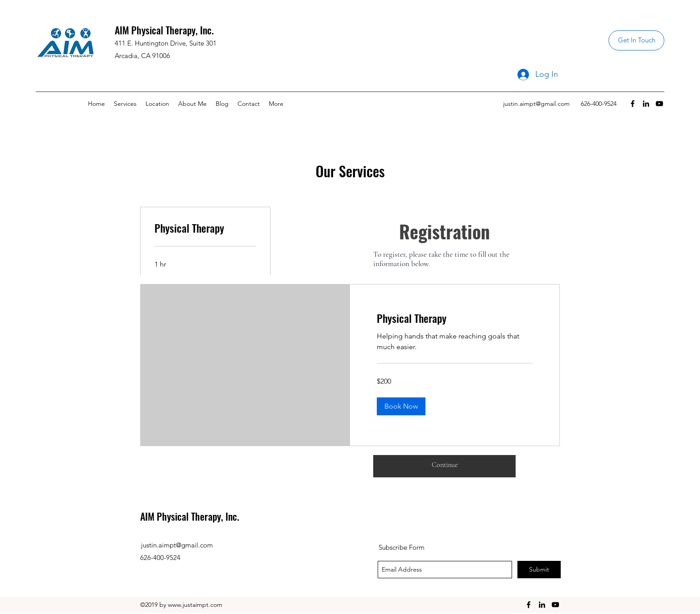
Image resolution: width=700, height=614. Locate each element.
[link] (205, 228)
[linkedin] (646, 104)
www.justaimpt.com (195, 605)
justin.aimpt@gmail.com (536, 104)
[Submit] (539, 570)
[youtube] (659, 104)
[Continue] (444, 465)
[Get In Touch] (636, 40)
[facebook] (633, 104)
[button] (401, 406)
